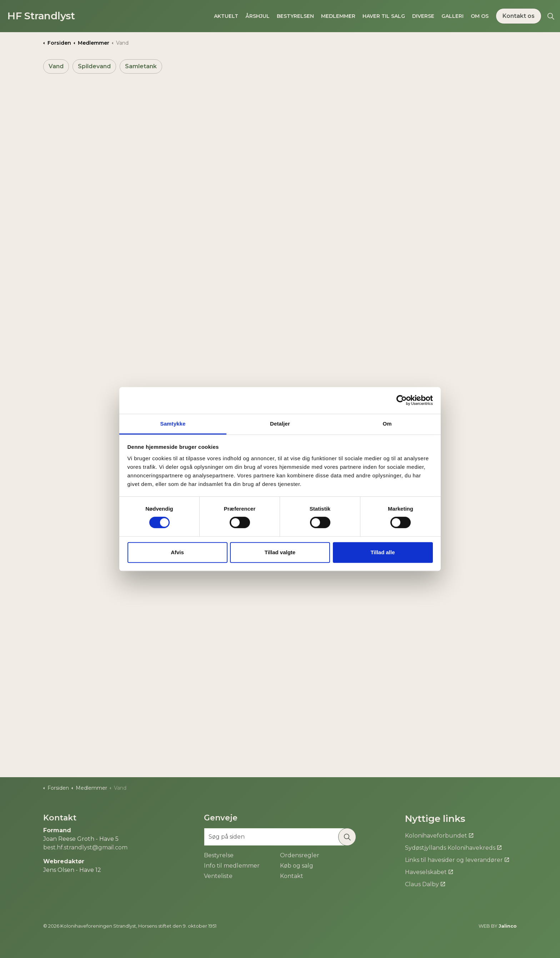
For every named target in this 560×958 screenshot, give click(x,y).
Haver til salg (384, 16)
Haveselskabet (429, 872)
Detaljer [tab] (280, 424)
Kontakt (292, 876)
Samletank (141, 66)
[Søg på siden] (280, 837)
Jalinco (508, 926)
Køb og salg (297, 866)
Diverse (423, 16)
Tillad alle (382, 552)
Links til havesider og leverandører (457, 860)
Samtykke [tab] (173, 424)
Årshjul (257, 16)
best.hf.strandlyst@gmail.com (85, 847)
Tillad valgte (280, 552)
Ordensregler (300, 855)
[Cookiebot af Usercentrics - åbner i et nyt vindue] (402, 400)
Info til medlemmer (232, 866)
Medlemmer (338, 16)
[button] (347, 837)
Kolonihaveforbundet (439, 836)
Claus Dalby (425, 884)
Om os (480, 16)
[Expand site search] (551, 16)
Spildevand (94, 66)
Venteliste (218, 876)
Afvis (177, 552)
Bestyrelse (219, 855)
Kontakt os (519, 16)
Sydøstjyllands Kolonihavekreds (453, 848)
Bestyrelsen (295, 16)
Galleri (452, 16)
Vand (56, 66)
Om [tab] (387, 424)
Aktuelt (226, 16)
